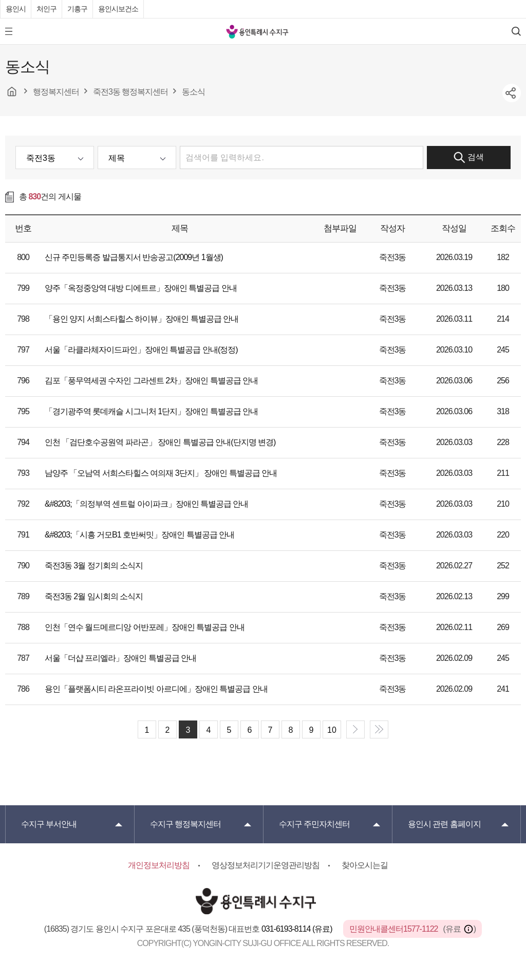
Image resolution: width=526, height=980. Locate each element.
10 (332, 730)
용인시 (16, 9)
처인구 (46, 9)
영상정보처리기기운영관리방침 (266, 865)
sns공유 (512, 93)
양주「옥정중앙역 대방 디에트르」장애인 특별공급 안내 (141, 288)
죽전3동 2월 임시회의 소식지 (94, 596)
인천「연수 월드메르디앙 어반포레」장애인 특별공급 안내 (145, 627)
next (355, 729)
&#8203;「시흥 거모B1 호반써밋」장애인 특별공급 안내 (139, 535)
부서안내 (49, 824)
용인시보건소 (118, 9)
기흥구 (77, 9)
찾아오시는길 (365, 865)
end (379, 729)
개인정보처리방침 (159, 865)
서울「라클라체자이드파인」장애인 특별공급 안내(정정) (141, 350)
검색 (469, 158)
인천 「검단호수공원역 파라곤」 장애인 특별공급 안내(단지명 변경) (160, 442)
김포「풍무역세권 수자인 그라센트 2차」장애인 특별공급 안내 (151, 381)
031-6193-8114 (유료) (298, 929)
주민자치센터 (314, 824)
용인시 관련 (444, 824)
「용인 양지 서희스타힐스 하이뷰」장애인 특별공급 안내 (142, 319)
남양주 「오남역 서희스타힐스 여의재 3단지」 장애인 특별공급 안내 (161, 473)
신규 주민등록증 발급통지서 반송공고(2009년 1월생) (134, 257)
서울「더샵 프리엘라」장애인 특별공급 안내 (120, 658)
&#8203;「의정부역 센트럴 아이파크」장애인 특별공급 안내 (146, 504)
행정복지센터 (185, 824)
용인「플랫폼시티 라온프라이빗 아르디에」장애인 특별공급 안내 (156, 689)
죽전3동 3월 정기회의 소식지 (94, 566)
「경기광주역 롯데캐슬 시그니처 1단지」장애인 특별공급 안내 (151, 411)
